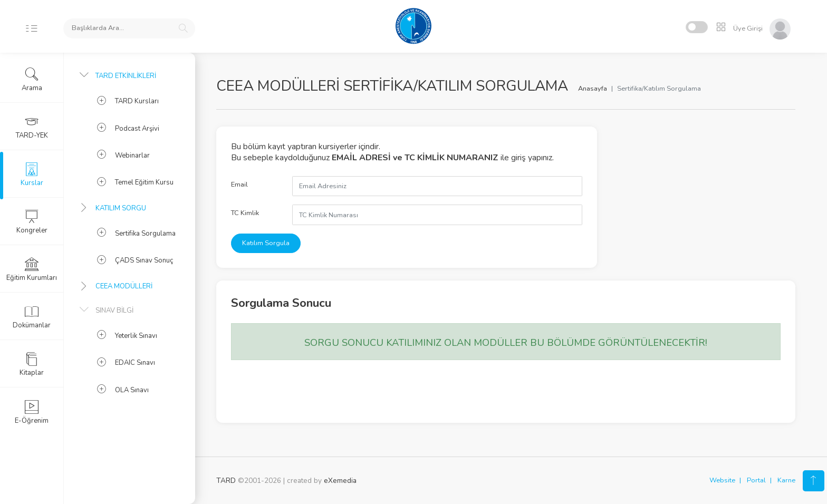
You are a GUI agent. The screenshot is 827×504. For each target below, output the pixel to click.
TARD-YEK (32, 127)
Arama (32, 80)
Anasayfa (593, 89)
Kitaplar (32, 364)
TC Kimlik (245, 213)
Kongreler (32, 222)
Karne (786, 480)
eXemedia (340, 481)
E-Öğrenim (32, 412)
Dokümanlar (32, 317)
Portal (756, 480)
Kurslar (32, 175)
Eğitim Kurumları (32, 269)
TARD (226, 481)
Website (722, 480)
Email (239, 185)
